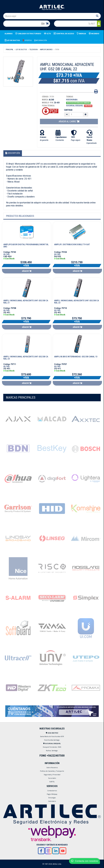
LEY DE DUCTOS (21, 49)
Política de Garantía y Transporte (52, 771)
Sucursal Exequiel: (75, 106)
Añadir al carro (69, 121)
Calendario (52, 801)
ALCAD (6, 254)
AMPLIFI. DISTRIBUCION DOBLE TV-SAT (72, 244)
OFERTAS (27, 40)
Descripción (13, 153)
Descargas (52, 798)
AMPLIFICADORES (46, 49)
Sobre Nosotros (52, 767)
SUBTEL (52, 782)
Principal (10, 49)
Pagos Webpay (52, 794)
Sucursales (52, 778)
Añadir (27, 271)
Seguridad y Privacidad (52, 775)
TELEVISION (34, 49)
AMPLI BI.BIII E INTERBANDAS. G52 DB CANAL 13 (76, 357)
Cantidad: (68, 110)
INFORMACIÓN (41, 40)
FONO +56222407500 (52, 756)
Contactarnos (52, 791)
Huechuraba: (72, 100)
